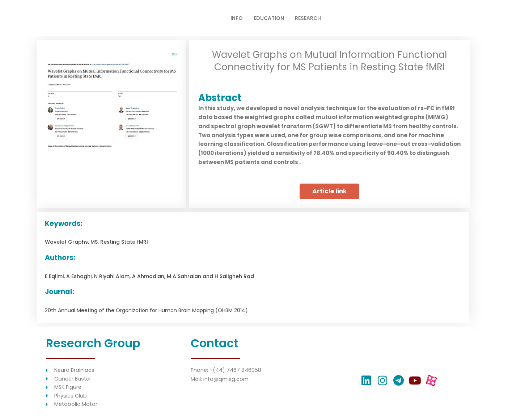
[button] (329, 191)
